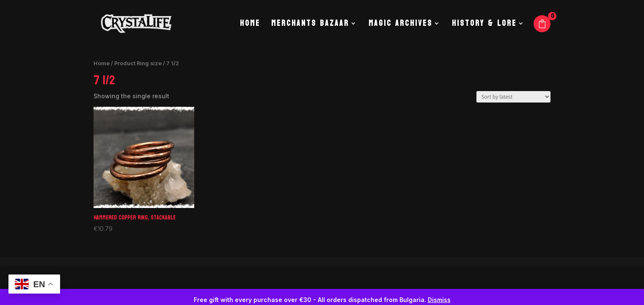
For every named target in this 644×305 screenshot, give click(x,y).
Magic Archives (400, 25)
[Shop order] (513, 97)
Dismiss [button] (439, 300)
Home (250, 25)
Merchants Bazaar (310, 25)
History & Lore (484, 25)
